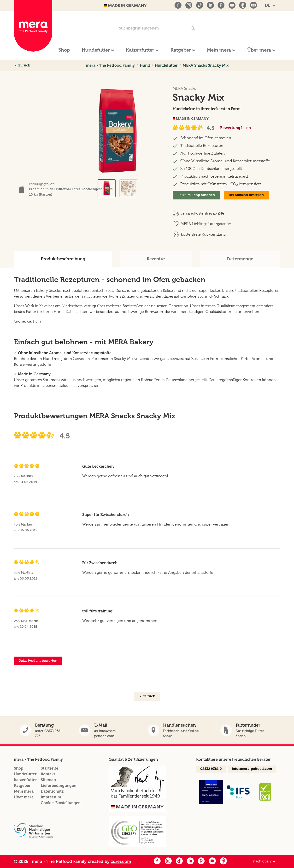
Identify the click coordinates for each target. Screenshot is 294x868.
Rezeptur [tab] (156, 259)
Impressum (51, 797)
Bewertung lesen (235, 128)
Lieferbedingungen (59, 786)
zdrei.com (121, 862)
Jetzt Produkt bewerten (38, 661)
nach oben (265, 862)
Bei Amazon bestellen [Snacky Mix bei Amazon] (246, 195)
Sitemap (48, 780)
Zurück (22, 65)
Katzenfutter (25, 780)
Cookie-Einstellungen (61, 803)
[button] (247, 730)
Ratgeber (22, 786)
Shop (19, 768)
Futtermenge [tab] (240, 259)
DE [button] (268, 5)
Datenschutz (52, 791)
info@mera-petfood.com (252, 769)
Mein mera (24, 791)
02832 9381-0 (211, 769)
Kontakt (48, 774)
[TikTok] (200, 5)
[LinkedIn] (210, 5)
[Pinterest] (221, 5)
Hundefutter (25, 774)
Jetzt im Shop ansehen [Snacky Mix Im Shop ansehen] (196, 195)
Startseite (50, 768)
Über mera (24, 797)
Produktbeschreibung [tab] (63, 259)
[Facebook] (178, 5)
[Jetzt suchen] (193, 28)
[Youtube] (232, 5)
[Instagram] (189, 5)
